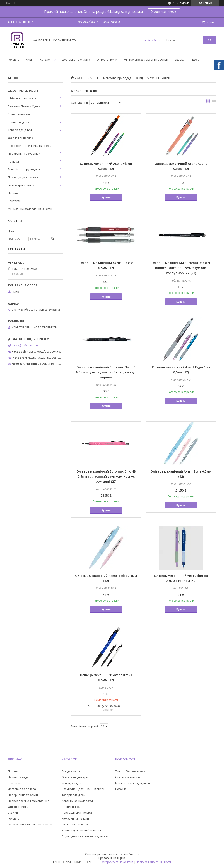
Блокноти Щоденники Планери (30, 146)
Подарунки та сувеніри (24, 154)
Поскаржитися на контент (116, 862)
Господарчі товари (21, 185)
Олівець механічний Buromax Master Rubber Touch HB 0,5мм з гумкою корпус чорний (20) (181, 268)
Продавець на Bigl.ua (112, 858)
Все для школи (72, 771)
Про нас (13, 771)
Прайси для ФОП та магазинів (29, 801)
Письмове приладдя (117, 78)
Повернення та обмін (23, 795)
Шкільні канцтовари (22, 98)
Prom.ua (134, 854)
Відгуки (180, 60)
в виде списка (214, 103)
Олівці (139, 78)
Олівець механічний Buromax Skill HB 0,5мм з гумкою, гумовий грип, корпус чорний (106, 372)
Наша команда (18, 777)
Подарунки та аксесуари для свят (85, 836)
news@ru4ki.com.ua (25, 345)
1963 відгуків (181, 3)
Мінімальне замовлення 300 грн (146, 60)
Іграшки (13, 161)
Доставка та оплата (76, 60)
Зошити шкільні (19, 114)
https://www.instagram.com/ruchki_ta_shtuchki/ (59, 358)
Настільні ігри (71, 807)
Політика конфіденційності (153, 862)
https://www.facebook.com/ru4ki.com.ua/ (54, 351)
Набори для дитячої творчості (83, 830)
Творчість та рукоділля (24, 169)
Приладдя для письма (23, 177)
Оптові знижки (107, 60)
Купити (106, 197)
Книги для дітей (19, 122)
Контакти (15, 201)
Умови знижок (164, 12)
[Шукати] (210, 40)
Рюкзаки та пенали (75, 818)
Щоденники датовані (23, 90)
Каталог (45, 60)
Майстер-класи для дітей (133, 783)
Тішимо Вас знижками (130, 771)
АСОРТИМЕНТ (88, 78)
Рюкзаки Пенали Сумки (24, 106)
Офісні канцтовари (75, 777)
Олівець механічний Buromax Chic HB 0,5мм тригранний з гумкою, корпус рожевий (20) (106, 476)
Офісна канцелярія (21, 138)
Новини (13, 193)
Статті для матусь (128, 777)
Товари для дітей (20, 130)
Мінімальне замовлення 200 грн (30, 824)
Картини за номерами (77, 801)
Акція (30, 60)
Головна (14, 60)
